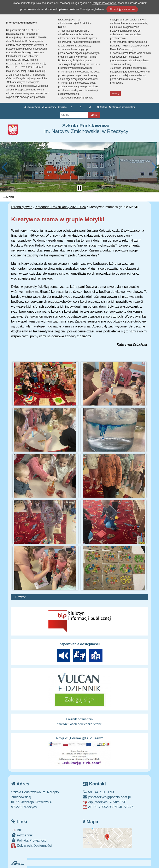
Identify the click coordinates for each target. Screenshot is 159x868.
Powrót (20, 597)
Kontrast (102, 107)
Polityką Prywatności (104, 3)
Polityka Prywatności (29, 840)
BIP (17, 830)
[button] (5, 167)
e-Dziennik (22, 835)
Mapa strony (49, 107)
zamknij (116, 93)
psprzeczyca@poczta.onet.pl (107, 797)
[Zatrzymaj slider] (79, 188)
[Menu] (79, 197)
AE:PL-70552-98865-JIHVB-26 (108, 807)
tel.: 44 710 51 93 (98, 792)
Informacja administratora (122, 107)
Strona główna (32, 107)
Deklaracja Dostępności (31, 846)
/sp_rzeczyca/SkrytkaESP (104, 802)
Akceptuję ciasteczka (122, 9)
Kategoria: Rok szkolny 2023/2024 (61, 207)
